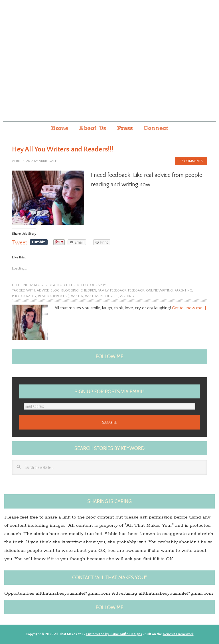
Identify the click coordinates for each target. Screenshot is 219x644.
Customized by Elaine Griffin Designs (114, 634)
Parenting (183, 290)
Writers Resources (102, 296)
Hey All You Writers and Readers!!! (63, 149)
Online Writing (159, 290)
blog (38, 285)
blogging (53, 285)
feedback (136, 290)
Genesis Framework (178, 634)
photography (94, 285)
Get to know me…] (189, 308)
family (103, 290)
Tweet (20, 243)
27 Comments (191, 161)
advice (43, 290)
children (72, 285)
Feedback (118, 290)
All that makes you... (109, 68)
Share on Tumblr (39, 242)
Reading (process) (54, 296)
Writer (77, 296)
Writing (127, 296)
